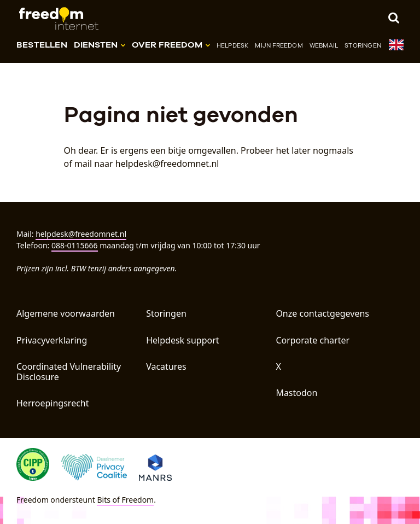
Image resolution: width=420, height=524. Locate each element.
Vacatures (166, 366)
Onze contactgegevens (322, 313)
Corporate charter (313, 340)
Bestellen (42, 45)
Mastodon (296, 393)
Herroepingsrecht (53, 403)
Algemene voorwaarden (66, 313)
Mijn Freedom (279, 45)
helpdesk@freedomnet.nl (81, 234)
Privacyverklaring (52, 340)
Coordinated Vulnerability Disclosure (69, 372)
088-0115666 (75, 245)
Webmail (324, 45)
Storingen (363, 45)
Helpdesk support (182, 340)
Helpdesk (233, 45)
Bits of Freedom (125, 500)
